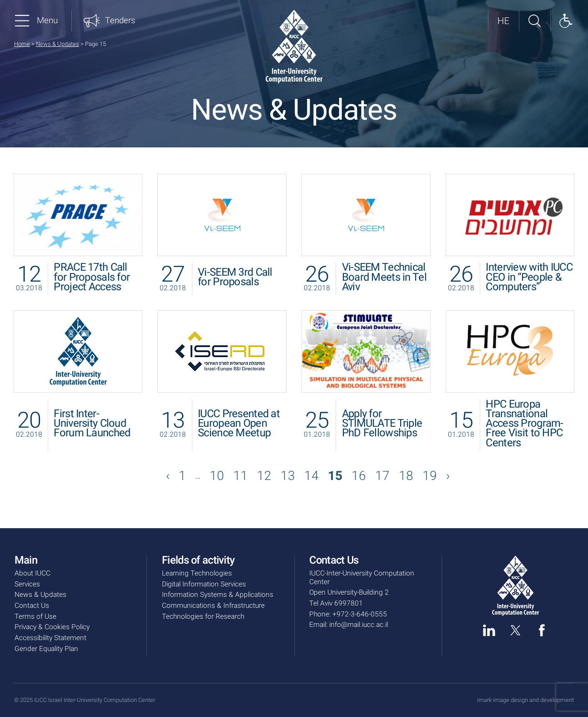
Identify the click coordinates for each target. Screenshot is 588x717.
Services (27, 584)
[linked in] (489, 630)
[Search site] (534, 21)
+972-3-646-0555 (360, 614)
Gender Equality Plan (46, 649)
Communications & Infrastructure (213, 606)
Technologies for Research (203, 617)
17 (382, 476)
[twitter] (515, 630)
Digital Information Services (204, 584)
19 (430, 476)
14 (312, 476)
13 (288, 476)
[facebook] (542, 630)
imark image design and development (525, 700)
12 (264, 476)
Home (22, 44)
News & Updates (58, 44)
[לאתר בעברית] (503, 21)
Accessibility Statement (50, 638)
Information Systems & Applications (218, 595)
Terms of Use (35, 617)
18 (406, 476)
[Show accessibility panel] (566, 21)
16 (359, 476)
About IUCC (33, 573)
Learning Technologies (197, 573)
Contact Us (32, 606)
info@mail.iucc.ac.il (359, 625)
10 (217, 476)
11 (241, 476)
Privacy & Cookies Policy (52, 627)
